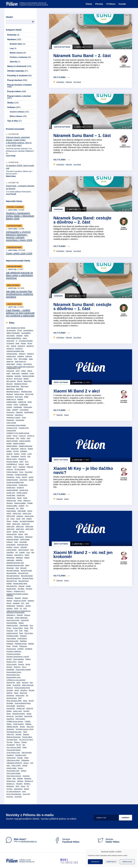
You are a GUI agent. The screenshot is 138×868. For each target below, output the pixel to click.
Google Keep (24, 490)
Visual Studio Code (13, 771)
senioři (17, 690)
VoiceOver (26, 776)
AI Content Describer (26, 341)
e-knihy (23, 454)
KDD (26, 534)
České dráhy (28, 407)
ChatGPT (15, 410)
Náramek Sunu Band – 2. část (82, 56)
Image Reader (11, 511)
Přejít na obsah (6, 1)
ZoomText (10, 797)
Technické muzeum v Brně (24, 729)
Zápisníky (15, 62)
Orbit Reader (24, 625)
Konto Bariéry (11, 545)
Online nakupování (21, 618)
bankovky (18, 376)
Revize (28, 664)
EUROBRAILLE (12, 464)
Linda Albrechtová (125, 66)
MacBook (10, 555)
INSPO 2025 (11, 516)
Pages (26, 628)
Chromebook (24, 410)
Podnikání (23, 636)
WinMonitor (10, 786)
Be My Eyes (18, 379)
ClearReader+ (29, 412)
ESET (22, 462)
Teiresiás (18, 734)
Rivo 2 (24, 667)
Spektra (9, 711)
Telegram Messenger (14, 737)
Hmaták (30, 503)
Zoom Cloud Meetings (14, 794)
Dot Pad (16, 451)
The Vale (9, 742)
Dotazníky (13, 35)
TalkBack (28, 724)
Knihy (16, 542)
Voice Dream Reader (13, 773)
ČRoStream (10, 438)
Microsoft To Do (12, 581)
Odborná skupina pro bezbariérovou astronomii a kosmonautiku (18, 612)
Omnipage (10, 618)
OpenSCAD (25, 620)
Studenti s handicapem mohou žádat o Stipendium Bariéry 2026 (20, 216)
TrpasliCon (10, 755)
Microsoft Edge (11, 573)
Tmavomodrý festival (13, 750)
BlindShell (19, 389)
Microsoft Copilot (26, 571)
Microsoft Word (24, 581)
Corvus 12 (31, 436)
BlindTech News (27, 392)
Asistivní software (19, 112)
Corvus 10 (22, 436)
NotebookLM (11, 606)
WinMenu (27, 784)
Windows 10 (29, 781)
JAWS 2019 (25, 524)
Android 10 (21, 346)
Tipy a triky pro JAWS (14, 747)
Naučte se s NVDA (20, 601)
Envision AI (22, 459)
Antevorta (29, 356)
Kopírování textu (23, 545)
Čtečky (23, 438)
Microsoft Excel (23, 573)
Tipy (24, 745)
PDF (31, 628)
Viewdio (25, 766)
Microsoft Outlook (27, 576)
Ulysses (26, 763)
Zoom (24, 791)
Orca (31, 625)
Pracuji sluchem (17, 80)
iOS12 (13, 519)
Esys (27, 462)
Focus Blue (29, 472)
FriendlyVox (10, 477)
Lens (32, 550)
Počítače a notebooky (20, 57)
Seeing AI (10, 688)
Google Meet (11, 495)
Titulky (24, 747)
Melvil (27, 565)
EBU (8, 456)
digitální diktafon (12, 446)
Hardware (14, 39)
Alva (8, 346)
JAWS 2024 (20, 529)
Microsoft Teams (28, 578)
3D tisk (20, 330)
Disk (8, 449)
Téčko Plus (10, 734)
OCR (25, 608)
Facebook (22, 467)
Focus (21, 472)
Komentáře (23, 542)
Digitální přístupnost (26, 446)
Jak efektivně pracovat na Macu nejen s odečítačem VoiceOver (19, 275)
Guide (25, 498)
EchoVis (23, 456)
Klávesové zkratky (13, 539)
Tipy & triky (15, 121)
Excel (27, 464)
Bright (30, 402)
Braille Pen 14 (11, 399)
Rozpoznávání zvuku (13, 677)
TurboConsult (11, 758)
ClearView (10, 415)
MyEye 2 (9, 591)
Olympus (27, 615)
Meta (17, 568)
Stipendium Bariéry (19, 714)
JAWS (9, 524)
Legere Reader (11, 550)
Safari (18, 683)
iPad (23, 519)
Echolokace (15, 456)
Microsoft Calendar (13, 571)
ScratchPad (16, 685)
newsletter (16, 603)
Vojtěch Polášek (124, 401)
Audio (8, 373)
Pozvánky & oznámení (19, 76)
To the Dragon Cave (13, 753)
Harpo (20, 501)
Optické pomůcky (12, 625)
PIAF (21, 631)
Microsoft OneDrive (13, 576)
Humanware (11, 508)
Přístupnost (23, 646)
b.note (32, 373)
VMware (24, 771)
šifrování (32, 690)
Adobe (26, 336)
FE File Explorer (20, 469)
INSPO (9, 513)
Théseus (17, 742)
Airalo (17, 343)
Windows (20, 781)
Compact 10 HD (12, 428)
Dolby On (23, 449)
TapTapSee (10, 729)
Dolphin (30, 449)
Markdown (19, 558)
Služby (13, 103)
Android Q (30, 354)
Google (31, 480)
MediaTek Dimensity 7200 (15, 563)
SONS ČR (30, 708)
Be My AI (9, 379)
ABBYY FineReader (13, 333)
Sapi (31, 683)
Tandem (22, 727)
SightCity (9, 693)
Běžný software (18, 116)
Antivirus (9, 359)
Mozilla (28, 586)
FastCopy (10, 469)
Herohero (10, 503)
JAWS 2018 (16, 524)
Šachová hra (11, 683)
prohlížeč (21, 649)
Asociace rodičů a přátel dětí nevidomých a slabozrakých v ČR (20, 367)
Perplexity (10, 631)
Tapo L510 (30, 727)
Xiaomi (23, 786)
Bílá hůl (20, 381)
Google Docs (23, 485)
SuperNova (10, 719)
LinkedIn (22, 552)
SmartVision (21, 706)
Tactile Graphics (18, 724)
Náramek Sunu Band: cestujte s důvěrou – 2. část (82, 220)
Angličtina (21, 356)
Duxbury (17, 454)
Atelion (24, 371)
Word (17, 786)
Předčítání (23, 641)
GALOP (24, 477)
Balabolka (10, 376)
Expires (9, 467)
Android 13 (10, 349)
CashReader (18, 407)
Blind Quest (24, 386)
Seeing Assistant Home (22, 688)
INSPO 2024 (27, 513)
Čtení (28, 438)
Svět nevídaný (20, 719)
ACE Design (11, 336)
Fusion (18, 477)
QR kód (9, 659)
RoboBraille (10, 670)
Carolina (9, 407)
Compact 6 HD (24, 428)
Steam (9, 714)
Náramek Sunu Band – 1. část (82, 136)
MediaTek (19, 560)
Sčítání (9, 685)
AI (16, 341)
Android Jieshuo (12, 354)
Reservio (21, 664)
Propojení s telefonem (14, 651)
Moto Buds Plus (12, 586)
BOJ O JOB (29, 394)
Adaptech (19, 336)
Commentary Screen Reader (16, 425)
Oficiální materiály (18, 71)
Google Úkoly (11, 498)
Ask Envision (28, 364)
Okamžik (20, 615)
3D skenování (11, 330)
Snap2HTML (11, 708)
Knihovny (10, 542)
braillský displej (12, 402)
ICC (17, 508)
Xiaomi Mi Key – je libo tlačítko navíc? (83, 470)
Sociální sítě (20, 708)
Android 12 (30, 346)
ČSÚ (17, 438)
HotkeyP (22, 506)
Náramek (18, 598)
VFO (32, 763)
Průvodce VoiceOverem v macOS (18, 657)
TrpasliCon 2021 (21, 755)
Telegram (26, 734)
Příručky (99, 4)
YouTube (9, 789)
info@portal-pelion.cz (29, 841)
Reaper (20, 662)
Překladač (10, 644)
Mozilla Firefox (11, 589)
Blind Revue (11, 389)
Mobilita (9, 584)
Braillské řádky (18, 44)
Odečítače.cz (11, 615)
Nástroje (9, 601)
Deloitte (9, 443)
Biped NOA (28, 381)
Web (14, 779)
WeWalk (20, 779)
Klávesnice (29, 537)
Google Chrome (12, 485)
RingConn (17, 667)
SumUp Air (10, 716)
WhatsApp (28, 779)
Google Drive (11, 488)
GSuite (19, 498)
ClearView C (19, 415)
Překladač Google (21, 644)
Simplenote (10, 696)
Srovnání (26, 711)
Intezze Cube (29, 516)
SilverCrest (23, 693)
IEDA (22, 508)
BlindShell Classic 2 (13, 392)
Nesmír (9, 603)
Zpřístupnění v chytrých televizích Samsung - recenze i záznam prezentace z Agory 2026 (19, 236)
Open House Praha (13, 620)
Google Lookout (22, 493)
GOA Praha (23, 480)
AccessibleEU (26, 333)
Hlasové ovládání (20, 503)
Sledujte (67, 841)
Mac (33, 552)
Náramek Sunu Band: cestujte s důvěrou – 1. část (82, 307)
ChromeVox (10, 412)
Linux (28, 552)
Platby (26, 631)
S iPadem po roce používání (16, 680)
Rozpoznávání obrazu (14, 672)
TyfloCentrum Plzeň (13, 760)
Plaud (21, 633)
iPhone (9, 521)
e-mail (29, 454)
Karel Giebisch (124, 228)
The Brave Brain (12, 740)
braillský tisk (22, 402)
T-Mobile (27, 721)
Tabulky (9, 724)
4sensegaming (28, 330)
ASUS (18, 371)
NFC (23, 603)
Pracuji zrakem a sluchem (19, 97)
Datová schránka (12, 441)
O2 (21, 608)
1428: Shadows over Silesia (16, 328)
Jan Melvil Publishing (27, 521)
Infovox (30, 511)
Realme (28, 659)
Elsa (29, 456)
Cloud (24, 418)
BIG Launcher (11, 381)
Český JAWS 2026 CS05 (19, 254)
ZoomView (18, 797)
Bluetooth (10, 394)
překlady (31, 644)
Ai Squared (10, 343)
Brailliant (20, 399)
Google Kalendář (12, 490)
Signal (16, 693)
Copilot (9, 436)
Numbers (10, 608)
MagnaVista (10, 558)
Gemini (31, 477)
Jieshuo (15, 532)
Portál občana (22, 638)
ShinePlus (24, 690)
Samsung (25, 683)
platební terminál (12, 633)
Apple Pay (10, 362)
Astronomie (10, 371)
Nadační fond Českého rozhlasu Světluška (17, 595)
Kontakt (122, 4)
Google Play (21, 495)
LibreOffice (10, 552)
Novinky (28, 606)
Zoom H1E (26, 794)
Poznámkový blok (12, 641)
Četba (8, 410)
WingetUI (19, 784)
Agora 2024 (10, 341)
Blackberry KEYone (21, 384)
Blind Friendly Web (13, 386)
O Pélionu (111, 4)
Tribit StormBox (27, 753)
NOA (27, 603)
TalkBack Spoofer (12, 727)
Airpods (23, 343)
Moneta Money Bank (20, 584)
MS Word (29, 589)
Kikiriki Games (19, 537)
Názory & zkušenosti (19, 66)
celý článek (60, 77)
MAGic (27, 555)
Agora (25, 338)
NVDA (16, 608)
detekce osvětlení (19, 443)
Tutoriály (20, 758)
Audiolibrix (25, 373)
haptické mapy (11, 501)
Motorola (21, 586)
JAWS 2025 (29, 529)
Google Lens (11, 493)
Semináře (10, 690)
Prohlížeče (29, 649)
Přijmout (95, 862)
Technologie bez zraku (14, 732)
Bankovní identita (28, 376)
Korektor (9, 547)
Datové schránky (25, 441)
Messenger (10, 568)
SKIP (20, 698)
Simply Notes (20, 696)
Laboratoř (24, 547)
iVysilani (15, 521)
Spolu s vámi (17, 711)
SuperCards (28, 716)
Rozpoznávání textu (13, 675)
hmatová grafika (12, 506)
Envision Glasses (12, 462)
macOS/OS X (19, 555)
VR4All (9, 779)
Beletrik (26, 379)
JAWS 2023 (10, 529)
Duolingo (9, 454)
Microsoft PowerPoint (14, 578)
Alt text (30, 343)
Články (89, 4)
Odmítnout (111, 862)
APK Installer (23, 359)
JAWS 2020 (10, 526)
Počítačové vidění (12, 636)
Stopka (29, 714)
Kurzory (16, 547)
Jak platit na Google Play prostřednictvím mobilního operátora (20, 294)
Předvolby (127, 862)
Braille (26, 397)
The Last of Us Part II (26, 740)
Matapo (27, 558)
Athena (30, 371)
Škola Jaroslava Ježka (14, 701)
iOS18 (18, 519)
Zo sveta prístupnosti (13, 791)
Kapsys (21, 534)
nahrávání (10, 598)
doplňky (9, 451)
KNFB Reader (25, 539)
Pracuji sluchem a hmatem (19, 86)
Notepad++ (20, 606)
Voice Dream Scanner (14, 776)
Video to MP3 (16, 766)
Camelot (9, 405)
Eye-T (15, 467)
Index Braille (22, 511)
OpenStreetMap (12, 623)
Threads (24, 742)
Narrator (25, 598)
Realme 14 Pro (11, 662)
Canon (16, 405)
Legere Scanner (23, 550)
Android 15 (19, 349)
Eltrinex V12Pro (12, 459)
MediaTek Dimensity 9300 (15, 565)
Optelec (21, 623)
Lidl (16, 552)
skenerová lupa (12, 698)
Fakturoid (30, 467)
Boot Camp (19, 397)
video (8, 766)
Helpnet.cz (27, 501)
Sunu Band (19, 716)
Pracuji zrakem (17, 91)
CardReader (24, 405)
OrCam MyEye (18, 628)
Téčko (25, 732)
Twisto (26, 758)
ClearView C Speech (13, 418)
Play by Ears (29, 633)
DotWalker (24, 451)
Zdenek (26, 789)
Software (14, 107)
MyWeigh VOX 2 (19, 591)
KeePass (9, 537)
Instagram (20, 516)
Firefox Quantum (12, 472)
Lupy (13, 48)
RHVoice (9, 667)
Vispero (20, 768)
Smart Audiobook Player (23, 703)
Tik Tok (18, 745)
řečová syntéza (12, 664)
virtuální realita (11, 768)
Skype (25, 701)
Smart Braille (11, 706)
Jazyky (9, 532)
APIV (16, 359)
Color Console (11, 423)
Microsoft (23, 568)
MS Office (21, 589)
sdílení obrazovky (28, 685)
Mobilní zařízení (18, 53)
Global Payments (12, 480)
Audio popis (16, 373)
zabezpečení (18, 789)
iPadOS (29, 519)
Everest (21, 464)
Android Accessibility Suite (15, 351)
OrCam (9, 628)
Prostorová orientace (13, 654)
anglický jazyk (11, 356)
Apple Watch (11, 364)
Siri (27, 696)
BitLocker (10, 384)
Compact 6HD (11, 430)
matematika (10, 560)
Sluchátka (10, 703)
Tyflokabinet (25, 760)
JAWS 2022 (29, 526)
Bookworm (10, 397)
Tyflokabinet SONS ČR (14, 763)
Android (13, 346)
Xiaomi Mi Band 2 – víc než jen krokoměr (83, 555)
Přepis (9, 646)
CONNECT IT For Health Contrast (18, 433)
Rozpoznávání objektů (23, 670)
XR (28, 786)
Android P (22, 354)
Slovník (31, 701)
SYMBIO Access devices (15, 721)
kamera (22, 532)
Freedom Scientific (21, 475)
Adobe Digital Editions (14, 338)
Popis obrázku (11, 638)
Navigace (31, 601)
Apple (31, 359)
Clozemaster (20, 420)
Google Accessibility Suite (15, 482)
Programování (11, 649)
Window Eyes (11, 781)
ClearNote (19, 412)
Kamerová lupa (12, 534)
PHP (16, 631)
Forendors (10, 475)
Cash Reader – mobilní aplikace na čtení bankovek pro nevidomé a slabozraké (20, 313)
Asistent (19, 364)
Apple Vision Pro (20, 362)
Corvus (15, 436)
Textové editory (27, 737)
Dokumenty (15, 449)
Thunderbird (11, 745)
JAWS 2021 (20, 526)
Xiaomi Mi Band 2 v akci (77, 391)
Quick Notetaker (18, 659)
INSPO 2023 (17, 513)
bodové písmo (19, 394)
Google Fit (20, 488)
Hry (27, 506)
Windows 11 (11, 784)
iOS (8, 519)
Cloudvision (10, 420)
